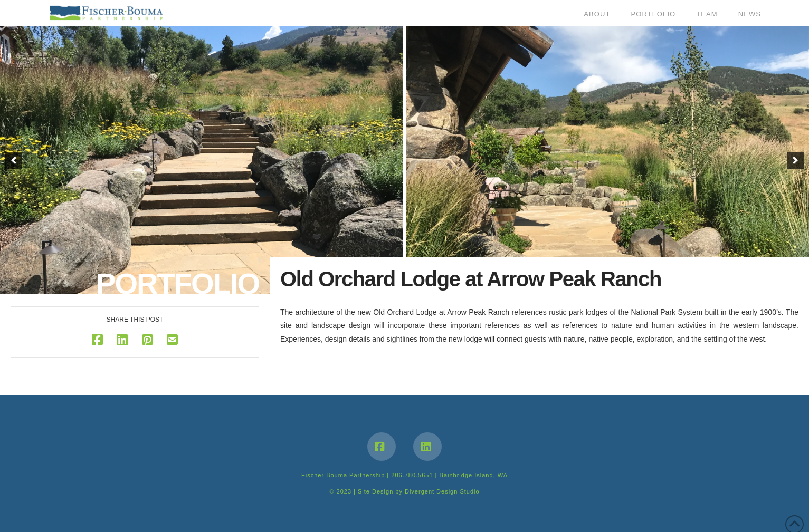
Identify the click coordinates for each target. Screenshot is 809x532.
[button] (14, 160)
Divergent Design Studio (442, 491)
